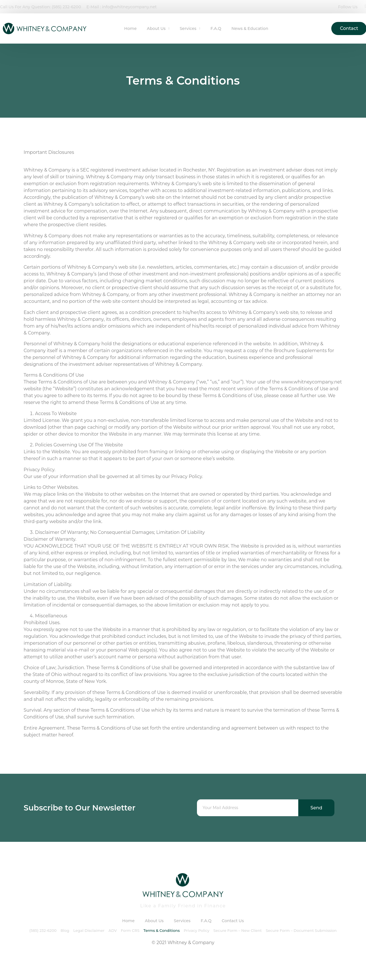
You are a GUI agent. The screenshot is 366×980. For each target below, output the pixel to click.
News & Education (250, 28)
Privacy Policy (196, 930)
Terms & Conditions (162, 930)
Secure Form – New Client (238, 930)
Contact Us (233, 921)
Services (190, 28)
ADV (113, 930)
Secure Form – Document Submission (301, 930)
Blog (65, 930)
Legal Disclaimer (89, 930)
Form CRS (130, 930)
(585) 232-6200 (43, 930)
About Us (158, 28)
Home (130, 28)
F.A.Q (216, 28)
